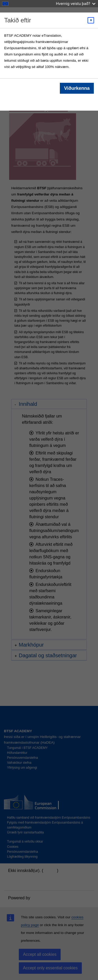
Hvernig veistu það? (76, 4)
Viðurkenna (77, 88)
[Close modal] (91, 20)
